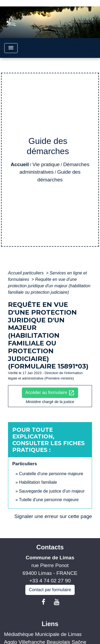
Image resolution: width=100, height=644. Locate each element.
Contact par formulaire (50, 590)
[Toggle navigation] (11, 48)
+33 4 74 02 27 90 (50, 581)
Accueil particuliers (26, 273)
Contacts (50, 547)
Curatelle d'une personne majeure (51, 474)
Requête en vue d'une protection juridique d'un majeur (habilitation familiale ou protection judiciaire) (49, 286)
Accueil (20, 164)
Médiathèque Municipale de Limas (43, 634)
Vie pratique (46, 164)
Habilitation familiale (38, 482)
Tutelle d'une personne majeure (49, 500)
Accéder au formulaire (50, 393)
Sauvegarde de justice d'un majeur (52, 491)
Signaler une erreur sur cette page (53, 516)
